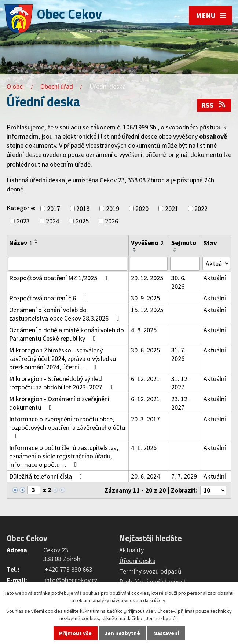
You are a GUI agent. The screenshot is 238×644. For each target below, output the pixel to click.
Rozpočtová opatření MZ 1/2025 (60, 278)
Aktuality (131, 551)
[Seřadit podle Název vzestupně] (36, 240)
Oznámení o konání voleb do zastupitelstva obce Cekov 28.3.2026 (65, 314)
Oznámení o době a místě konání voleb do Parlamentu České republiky (67, 334)
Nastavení (166, 633)
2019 (113, 208)
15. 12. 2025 (147, 310)
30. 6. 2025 (146, 350)
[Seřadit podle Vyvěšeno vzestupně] (135, 248)
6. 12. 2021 (146, 379)
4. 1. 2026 (144, 448)
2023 (23, 221)
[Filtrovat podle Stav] (216, 264)
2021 (172, 208)
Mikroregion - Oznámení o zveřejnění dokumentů (59, 403)
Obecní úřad (57, 86)
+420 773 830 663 (69, 570)
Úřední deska (137, 561)
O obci (15, 86)
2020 (142, 208)
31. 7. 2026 (178, 355)
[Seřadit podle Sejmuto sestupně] (175, 251)
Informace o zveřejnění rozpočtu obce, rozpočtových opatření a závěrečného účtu (67, 427)
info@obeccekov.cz (71, 581)
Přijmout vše (75, 633)
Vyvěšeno (148, 243)
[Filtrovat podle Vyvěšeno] (149, 264)
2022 (201, 208)
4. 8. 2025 (144, 330)
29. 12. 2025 (147, 278)
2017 (54, 208)
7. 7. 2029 (184, 477)
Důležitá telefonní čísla (47, 477)
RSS (214, 105)
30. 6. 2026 (178, 282)
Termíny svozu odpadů (150, 572)
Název (21, 243)
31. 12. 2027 (180, 383)
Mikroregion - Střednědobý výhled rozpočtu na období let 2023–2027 (62, 383)
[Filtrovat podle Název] (68, 264)
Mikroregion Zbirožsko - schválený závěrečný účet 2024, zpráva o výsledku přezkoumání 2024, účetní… (63, 359)
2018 (83, 208)
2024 (52, 221)
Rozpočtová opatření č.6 (49, 298)
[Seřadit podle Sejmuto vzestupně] (175, 248)
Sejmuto (184, 243)
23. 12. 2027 (180, 403)
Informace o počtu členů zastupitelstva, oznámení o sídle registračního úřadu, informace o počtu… (64, 456)
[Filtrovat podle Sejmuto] (185, 264)
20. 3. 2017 (146, 419)
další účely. (155, 600)
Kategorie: (21, 208)
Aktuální (215, 278)
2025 (82, 221)
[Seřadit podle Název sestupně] (36, 243)
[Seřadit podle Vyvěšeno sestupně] (135, 251)
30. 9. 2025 (146, 298)
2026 (111, 221)
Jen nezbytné (122, 633)
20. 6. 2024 (146, 477)
